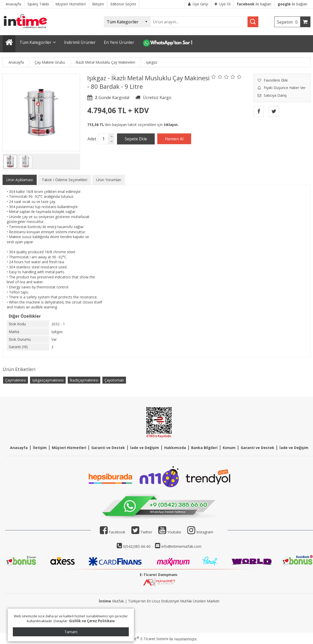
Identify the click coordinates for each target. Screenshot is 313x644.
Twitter (142, 532)
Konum (229, 448)
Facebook (113, 532)
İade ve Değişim (145, 448)
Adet (92, 139)
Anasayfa (19, 448)
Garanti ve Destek (108, 448)
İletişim (40, 448)
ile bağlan (254, 4)
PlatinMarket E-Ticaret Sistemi (142, 639)
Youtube (170, 532)
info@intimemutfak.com (181, 546)
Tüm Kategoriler (35, 42)
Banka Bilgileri (204, 448)
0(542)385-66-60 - (139, 546)
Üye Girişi (198, 4)
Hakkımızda (175, 448)
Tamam (71, 632)
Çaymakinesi (16, 380)
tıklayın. (171, 125)
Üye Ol (222, 4)
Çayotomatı (114, 380)
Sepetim (289, 22)
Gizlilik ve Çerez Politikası (92, 621)
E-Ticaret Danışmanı (159, 575)
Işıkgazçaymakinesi (48, 380)
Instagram (205, 532)
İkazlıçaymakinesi (84, 380)
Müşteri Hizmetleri (69, 448)
